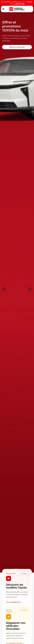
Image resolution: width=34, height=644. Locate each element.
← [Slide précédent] (4, 289)
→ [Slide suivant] (30, 289)
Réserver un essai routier (17, 47)
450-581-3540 (20, 4)
